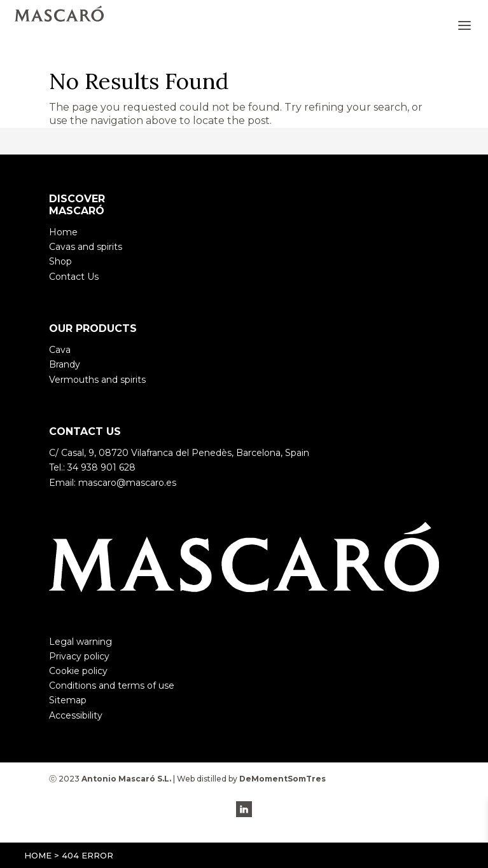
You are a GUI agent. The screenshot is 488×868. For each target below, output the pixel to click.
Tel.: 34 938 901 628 (92, 467)
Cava (60, 350)
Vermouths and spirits (97, 380)
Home (38, 855)
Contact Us (74, 277)
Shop (60, 261)
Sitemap (68, 700)
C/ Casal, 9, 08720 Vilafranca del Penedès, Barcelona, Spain (179, 453)
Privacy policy (79, 656)
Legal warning (80, 642)
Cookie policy (78, 671)
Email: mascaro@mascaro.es (113, 483)
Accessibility (76, 715)
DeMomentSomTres (282, 779)
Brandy (65, 364)
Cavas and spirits (86, 247)
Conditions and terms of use (112, 685)
